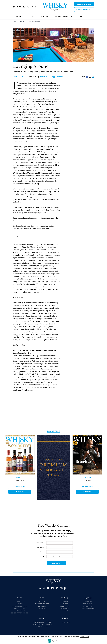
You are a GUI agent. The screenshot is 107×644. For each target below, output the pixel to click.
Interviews (42, 606)
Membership (88, 606)
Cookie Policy (19, 611)
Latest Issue (88, 602)
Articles (18, 17)
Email (42, 552)
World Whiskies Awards (42, 624)
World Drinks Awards (42, 622)
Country (41, 556)
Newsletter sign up (84, 10)
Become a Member (84, 4)
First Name (40, 543)
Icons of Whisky (42, 627)
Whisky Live (65, 622)
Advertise (19, 604)
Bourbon (65, 608)
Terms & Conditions (19, 606)
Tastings (31, 17)
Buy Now (20, 492)
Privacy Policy (19, 608)
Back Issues (88, 604)
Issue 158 (43, 77)
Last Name (40, 547)
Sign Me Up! (57, 563)
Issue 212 (20, 478)
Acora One (84, 637)
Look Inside (20, 487)
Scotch (65, 611)
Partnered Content (42, 604)
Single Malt (65, 606)
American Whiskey (88, 608)
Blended (65, 604)
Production (42, 608)
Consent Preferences (19, 613)
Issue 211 (87, 478)
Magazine (45, 17)
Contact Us (19, 602)
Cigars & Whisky (21, 77)
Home (15, 22)
